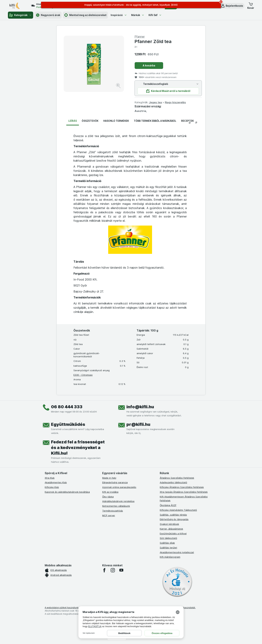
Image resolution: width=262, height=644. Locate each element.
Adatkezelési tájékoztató (173, 482)
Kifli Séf (155, 15)
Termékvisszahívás (113, 511)
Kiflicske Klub (52, 487)
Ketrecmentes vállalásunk (116, 506)
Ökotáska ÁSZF (168, 505)
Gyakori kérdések (169, 524)
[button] (232, 6)
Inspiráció (119, 15)
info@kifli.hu (140, 407)
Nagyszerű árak (48, 15)
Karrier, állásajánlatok (171, 529)
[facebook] (104, 570)
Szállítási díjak (167, 543)
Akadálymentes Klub (56, 482)
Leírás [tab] (73, 121)
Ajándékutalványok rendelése (118, 501)
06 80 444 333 (67, 407)
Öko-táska (108, 497)
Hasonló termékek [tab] (116, 121)
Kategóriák (21, 15)
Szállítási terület (168, 548)
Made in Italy (109, 478)
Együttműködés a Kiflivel (173, 534)
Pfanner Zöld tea (153, 41)
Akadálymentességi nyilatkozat (177, 552)
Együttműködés (68, 424)
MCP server (109, 515)
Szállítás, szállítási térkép (173, 515)
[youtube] (121, 570)
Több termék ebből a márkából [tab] (155, 121)
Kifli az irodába (110, 492)
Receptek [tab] (187, 121)
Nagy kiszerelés (175, 102)
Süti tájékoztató (168, 538)
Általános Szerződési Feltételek (177, 478)
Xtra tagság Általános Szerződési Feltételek (184, 492)
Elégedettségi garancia (115, 482)
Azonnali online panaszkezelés (119, 487)
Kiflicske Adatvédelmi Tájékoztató (178, 510)
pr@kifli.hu (138, 424)
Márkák (138, 15)
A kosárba (149, 65)
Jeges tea (155, 102)
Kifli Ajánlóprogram (170, 557)
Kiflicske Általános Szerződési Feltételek (182, 487)
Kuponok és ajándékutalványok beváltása (67, 492)
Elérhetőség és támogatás (174, 519)
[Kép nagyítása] (119, 86)
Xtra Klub (50, 478)
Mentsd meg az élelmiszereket (85, 15)
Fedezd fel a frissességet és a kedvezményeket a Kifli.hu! (78, 448)
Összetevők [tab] (90, 121)
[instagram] (113, 570)
